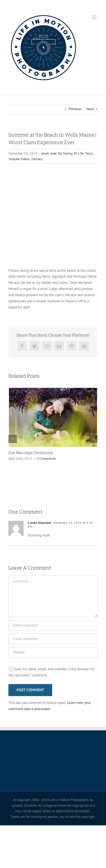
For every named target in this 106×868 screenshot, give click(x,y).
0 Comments (47, 458)
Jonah (45, 153)
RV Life (79, 153)
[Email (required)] (53, 639)
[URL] (53, 652)
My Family (65, 153)
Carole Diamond (39, 523)
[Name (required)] (53, 625)
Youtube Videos (19, 159)
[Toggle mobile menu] (95, 17)
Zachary (37, 159)
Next (90, 109)
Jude (53, 153)
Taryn (89, 153)
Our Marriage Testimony (31, 453)
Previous (75, 109)
